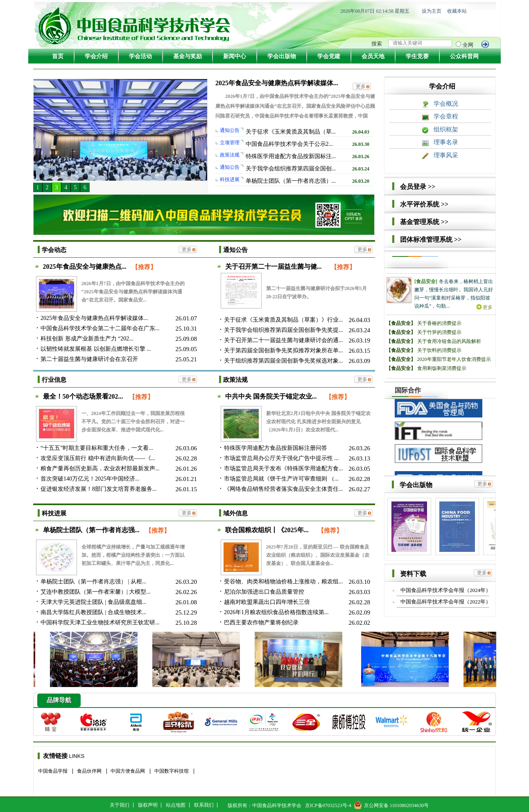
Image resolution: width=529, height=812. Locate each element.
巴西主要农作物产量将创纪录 (261, 623)
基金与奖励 (188, 56)
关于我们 (120, 805)
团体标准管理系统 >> (431, 239)
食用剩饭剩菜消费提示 (442, 368)
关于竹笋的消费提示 (439, 332)
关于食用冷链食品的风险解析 (449, 341)
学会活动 (140, 56)
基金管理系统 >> (424, 222)
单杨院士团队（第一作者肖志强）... (291, 181)
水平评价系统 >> (424, 204)
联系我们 (204, 805)
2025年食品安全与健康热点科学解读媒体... (277, 83)
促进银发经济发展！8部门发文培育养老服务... (99, 489)
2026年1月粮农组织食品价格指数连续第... (276, 612)
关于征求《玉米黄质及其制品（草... (291, 132)
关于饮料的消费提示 (439, 350)
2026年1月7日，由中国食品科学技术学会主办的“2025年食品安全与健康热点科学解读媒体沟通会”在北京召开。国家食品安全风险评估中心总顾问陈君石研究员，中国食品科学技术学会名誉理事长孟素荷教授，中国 (295, 106)
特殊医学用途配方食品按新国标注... (291, 156)
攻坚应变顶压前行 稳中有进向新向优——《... (98, 458)
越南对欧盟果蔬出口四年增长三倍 (267, 602)
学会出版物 (282, 56)
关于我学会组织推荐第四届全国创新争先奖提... (284, 330)
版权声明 (148, 805)
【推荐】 (144, 267)
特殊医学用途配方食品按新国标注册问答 (276, 448)
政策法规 (235, 380)
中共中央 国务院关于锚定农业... (271, 396)
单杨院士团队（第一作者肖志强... (92, 530)
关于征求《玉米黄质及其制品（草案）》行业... (284, 320)
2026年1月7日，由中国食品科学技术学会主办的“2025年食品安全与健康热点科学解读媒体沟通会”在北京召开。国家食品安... (133, 292)
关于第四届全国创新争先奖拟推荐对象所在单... (284, 350)
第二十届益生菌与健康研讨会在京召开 (89, 359)
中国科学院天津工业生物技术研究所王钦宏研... (100, 623)
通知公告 (235, 250)
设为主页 (432, 11)
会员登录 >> (418, 187)
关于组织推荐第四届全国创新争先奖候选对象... (284, 361)
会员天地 (373, 56)
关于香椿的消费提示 (439, 323)
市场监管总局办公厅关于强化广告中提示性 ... (281, 458)
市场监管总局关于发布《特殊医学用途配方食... (284, 468)
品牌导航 (59, 700)
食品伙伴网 (89, 771)
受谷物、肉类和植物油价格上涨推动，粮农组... (284, 582)
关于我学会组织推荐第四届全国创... (291, 169)
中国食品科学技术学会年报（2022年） (446, 602)
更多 (361, 86)
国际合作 (408, 390)
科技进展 (54, 513)
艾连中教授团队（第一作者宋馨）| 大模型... (96, 592)
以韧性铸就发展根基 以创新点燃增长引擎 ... (96, 349)
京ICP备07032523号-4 (328, 805)
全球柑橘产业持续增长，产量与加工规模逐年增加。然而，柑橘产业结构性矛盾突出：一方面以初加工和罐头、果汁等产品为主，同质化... (133, 555)
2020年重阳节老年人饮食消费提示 (454, 359)
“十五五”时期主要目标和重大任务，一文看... (97, 448)
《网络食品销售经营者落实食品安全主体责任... (284, 489)
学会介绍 (96, 56)
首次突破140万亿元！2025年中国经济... (90, 479)
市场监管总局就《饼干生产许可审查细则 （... (281, 479)
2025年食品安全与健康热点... (85, 267)
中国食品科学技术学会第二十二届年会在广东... (100, 328)
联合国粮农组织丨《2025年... (268, 530)
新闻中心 (235, 56)
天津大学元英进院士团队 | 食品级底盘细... (93, 602)
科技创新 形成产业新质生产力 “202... (87, 339)
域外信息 (235, 513)
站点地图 (176, 805)
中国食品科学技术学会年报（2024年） (446, 590)
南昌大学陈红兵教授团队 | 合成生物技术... (93, 612)
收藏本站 (457, 11)
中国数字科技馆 (172, 771)
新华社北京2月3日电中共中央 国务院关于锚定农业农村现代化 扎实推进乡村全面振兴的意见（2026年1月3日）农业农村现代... (318, 422)
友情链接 (55, 756)
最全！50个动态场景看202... (84, 396)
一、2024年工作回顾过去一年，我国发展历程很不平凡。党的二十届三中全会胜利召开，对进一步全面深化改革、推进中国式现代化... (133, 422)
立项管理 (230, 143)
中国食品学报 (53, 771)
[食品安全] (426, 281)
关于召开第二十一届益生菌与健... (274, 267)
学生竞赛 (417, 56)
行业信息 (54, 380)
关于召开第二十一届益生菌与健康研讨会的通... (284, 340)
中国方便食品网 (128, 771)
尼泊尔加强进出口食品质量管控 (264, 592)
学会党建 (329, 56)
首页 (58, 56)
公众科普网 (464, 56)
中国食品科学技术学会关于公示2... (289, 144)
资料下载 (413, 574)
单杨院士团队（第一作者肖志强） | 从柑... (93, 582)
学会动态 (54, 250)
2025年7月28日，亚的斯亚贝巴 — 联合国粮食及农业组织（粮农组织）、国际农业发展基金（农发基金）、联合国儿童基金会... (318, 555)
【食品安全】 (401, 323)
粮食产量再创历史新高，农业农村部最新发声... (100, 468)
